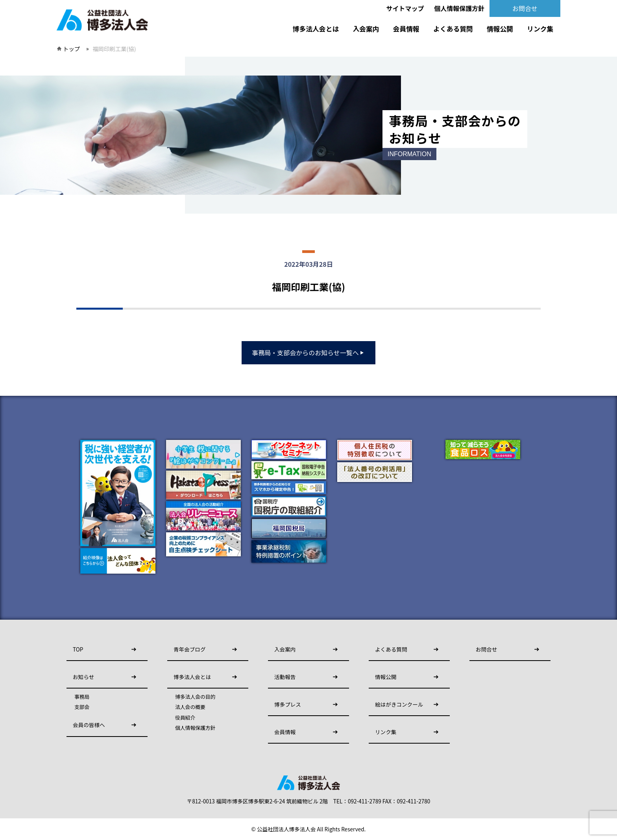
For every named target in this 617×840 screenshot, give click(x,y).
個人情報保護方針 (459, 8)
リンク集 (540, 29)
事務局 (82, 697)
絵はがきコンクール (399, 704)
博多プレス (288, 704)
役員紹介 (185, 718)
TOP (78, 649)
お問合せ (525, 8)
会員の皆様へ (89, 725)
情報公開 (500, 29)
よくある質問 (453, 29)
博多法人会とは (316, 29)
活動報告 (285, 677)
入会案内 (366, 29)
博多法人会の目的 (195, 697)
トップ (71, 49)
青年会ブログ (190, 649)
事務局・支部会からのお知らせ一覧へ (308, 353)
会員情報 (406, 29)
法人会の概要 (190, 707)
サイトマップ (405, 8)
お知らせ (83, 677)
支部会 (82, 707)
